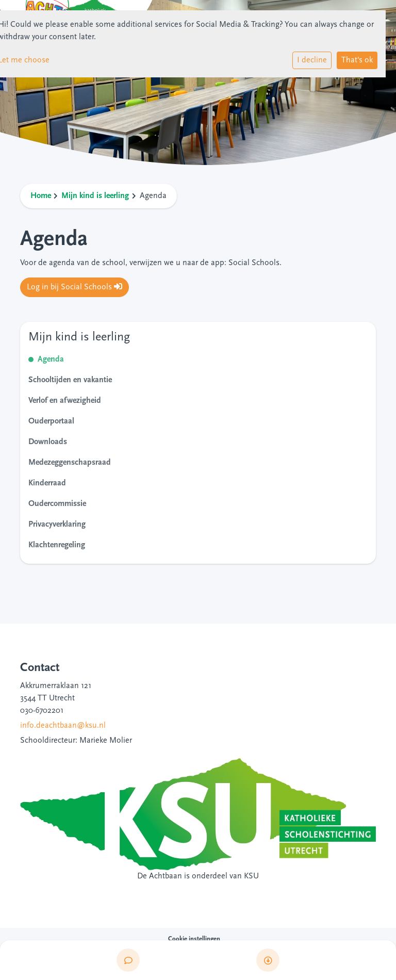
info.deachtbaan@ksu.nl (63, 726)
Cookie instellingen (194, 939)
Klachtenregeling (57, 545)
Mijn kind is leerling (95, 196)
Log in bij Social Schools (75, 287)
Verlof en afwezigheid (65, 401)
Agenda (51, 360)
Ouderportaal (51, 421)
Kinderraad (47, 483)
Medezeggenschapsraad (70, 463)
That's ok (357, 60)
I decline (312, 60)
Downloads (48, 442)
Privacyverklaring (57, 525)
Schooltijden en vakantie (70, 380)
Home (41, 196)
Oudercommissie (57, 504)
